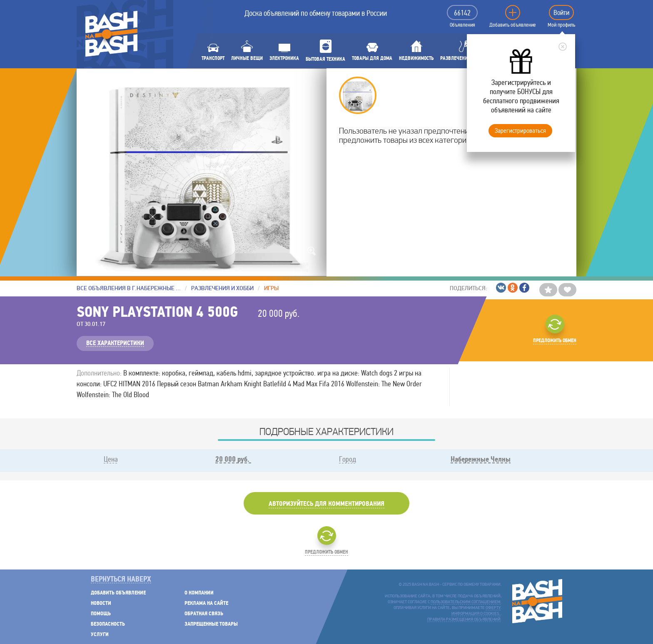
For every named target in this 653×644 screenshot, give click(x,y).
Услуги (100, 635)
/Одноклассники (513, 288)
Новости (101, 603)
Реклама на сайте (206, 603)
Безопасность (108, 624)
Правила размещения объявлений (464, 620)
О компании (199, 593)
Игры (271, 288)
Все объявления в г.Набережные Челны (129, 288)
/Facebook (524, 288)
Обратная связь (204, 614)
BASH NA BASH (111, 34)
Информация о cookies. (476, 614)
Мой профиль (561, 25)
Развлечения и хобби (222, 288)
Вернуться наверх (121, 580)
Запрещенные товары (211, 624)
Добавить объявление (513, 25)
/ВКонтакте (501, 288)
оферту (493, 608)
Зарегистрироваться (520, 131)
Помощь (101, 614)
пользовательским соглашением (466, 602)
